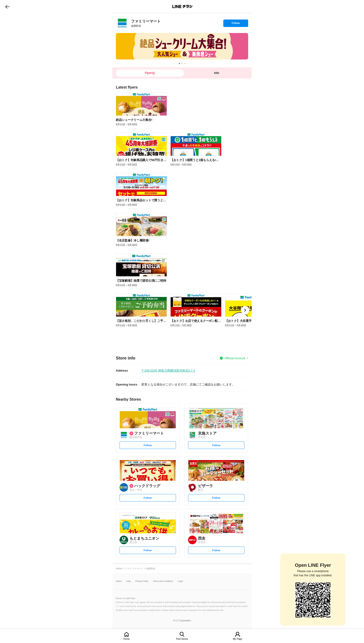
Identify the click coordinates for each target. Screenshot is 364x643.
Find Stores (182, 639)
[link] (122, 23)
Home (127, 639)
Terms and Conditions (163, 581)
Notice (119, 581)
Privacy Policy (142, 581)
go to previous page (8, 7)
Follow (236, 24)
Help (129, 581)
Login (180, 581)
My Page (237, 639)
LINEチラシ (182, 7)
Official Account (235, 358)
